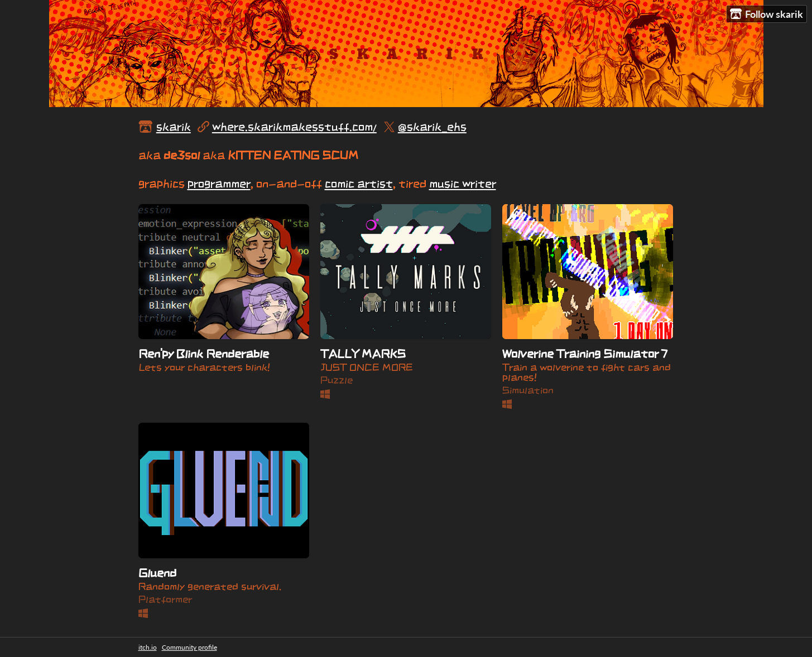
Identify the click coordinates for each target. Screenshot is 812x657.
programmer (219, 183)
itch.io (148, 647)
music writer (463, 183)
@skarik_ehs (432, 127)
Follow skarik (767, 14)
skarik (174, 127)
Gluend (157, 573)
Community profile (189, 647)
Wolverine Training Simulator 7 (585, 354)
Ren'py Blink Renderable (204, 354)
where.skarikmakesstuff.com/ (294, 127)
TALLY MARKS (363, 354)
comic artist (359, 183)
